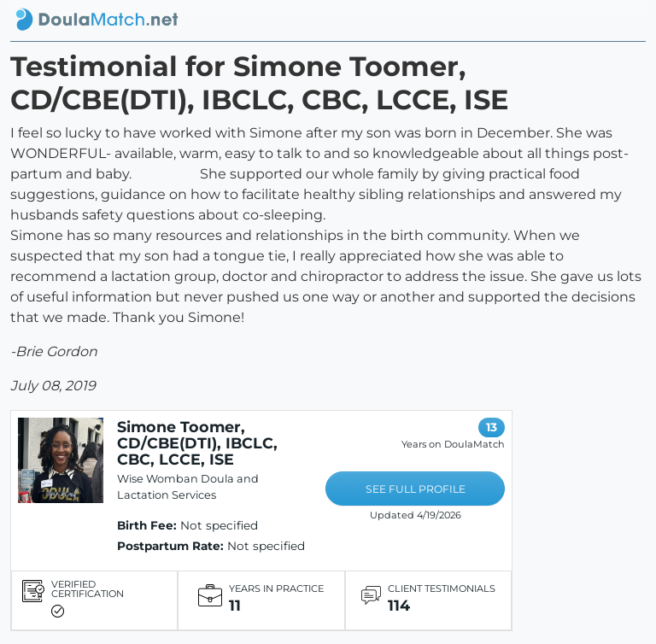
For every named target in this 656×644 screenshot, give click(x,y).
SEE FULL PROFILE (416, 489)
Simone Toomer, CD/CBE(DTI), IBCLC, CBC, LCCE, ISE (197, 443)
